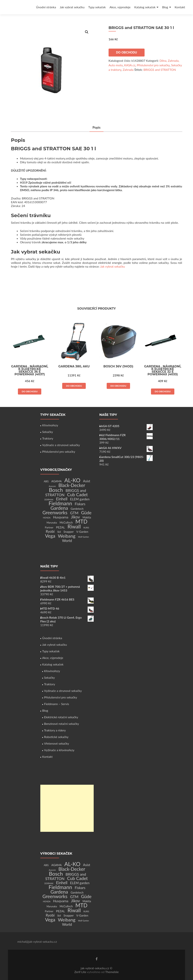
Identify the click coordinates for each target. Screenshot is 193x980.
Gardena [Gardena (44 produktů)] (59, 508)
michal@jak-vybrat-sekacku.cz (37, 941)
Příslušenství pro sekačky (153, 65)
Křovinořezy (50, 425)
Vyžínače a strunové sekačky (61, 445)
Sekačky (48, 432)
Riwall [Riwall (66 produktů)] (74, 526)
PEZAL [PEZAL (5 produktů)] (60, 527)
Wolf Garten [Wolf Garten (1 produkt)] (83, 537)
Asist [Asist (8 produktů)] (87, 481)
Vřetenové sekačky (57, 743)
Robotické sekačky (56, 737)
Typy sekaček (97, 7)
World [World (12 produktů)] (67, 541)
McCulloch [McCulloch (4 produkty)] (66, 522)
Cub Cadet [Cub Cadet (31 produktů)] (77, 495)
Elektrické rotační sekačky (61, 717)
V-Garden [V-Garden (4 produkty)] (82, 532)
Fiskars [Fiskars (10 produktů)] (80, 504)
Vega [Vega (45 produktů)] (50, 536)
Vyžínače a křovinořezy (59, 750)
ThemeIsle (112, 972)
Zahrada (128, 70)
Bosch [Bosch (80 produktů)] (56, 490)
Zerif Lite (81, 972)
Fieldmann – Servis (57, 704)
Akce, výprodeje (120, 7)
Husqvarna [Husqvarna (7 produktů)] (61, 517)
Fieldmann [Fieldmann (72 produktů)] (60, 503)
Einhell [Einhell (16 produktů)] (62, 499)
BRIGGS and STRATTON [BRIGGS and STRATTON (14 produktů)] (66, 493)
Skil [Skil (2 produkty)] (59, 532)
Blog (165, 7)
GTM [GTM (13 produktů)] (74, 513)
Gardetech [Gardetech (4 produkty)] (77, 509)
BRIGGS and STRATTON (160, 70)
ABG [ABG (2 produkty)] (46, 481)
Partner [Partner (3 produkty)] (49, 527)
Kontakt (180, 7)
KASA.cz (130, 65)
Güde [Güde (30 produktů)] (86, 513)
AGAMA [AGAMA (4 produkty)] (56, 481)
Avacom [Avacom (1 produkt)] (52, 486)
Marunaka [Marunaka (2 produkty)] (52, 523)
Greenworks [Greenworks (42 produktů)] (55, 512)
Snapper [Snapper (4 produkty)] (69, 532)
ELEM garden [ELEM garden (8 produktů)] (80, 499)
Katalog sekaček (145, 7)
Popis (96, 127)
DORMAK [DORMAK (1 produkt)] (49, 500)
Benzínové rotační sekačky (62, 724)
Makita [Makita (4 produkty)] (87, 517)
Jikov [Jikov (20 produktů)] (75, 517)
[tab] (96, 128)
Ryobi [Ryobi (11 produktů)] (50, 531)
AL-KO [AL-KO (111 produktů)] (72, 480)
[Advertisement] (67, 808)
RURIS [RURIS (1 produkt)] (86, 528)
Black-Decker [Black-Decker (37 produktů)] (72, 485)
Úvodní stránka (46, 7)
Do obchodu (127, 52)
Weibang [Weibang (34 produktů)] (67, 536)
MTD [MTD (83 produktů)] (81, 521)
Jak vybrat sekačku (72, 7)
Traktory (48, 438)
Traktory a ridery (55, 730)
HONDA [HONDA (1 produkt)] (47, 518)
